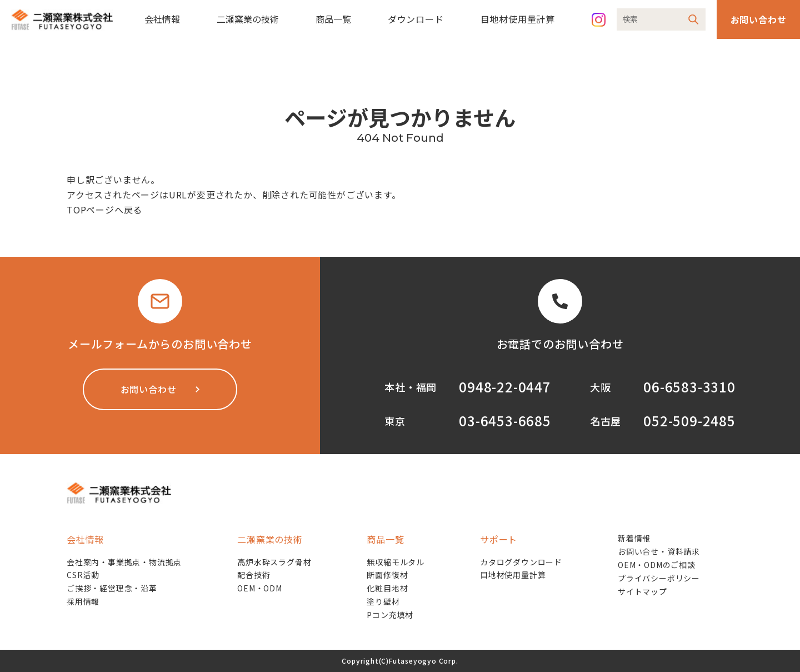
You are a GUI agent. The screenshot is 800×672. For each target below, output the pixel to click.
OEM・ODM (260, 588)
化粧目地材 (387, 588)
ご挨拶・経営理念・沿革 (112, 588)
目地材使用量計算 (518, 19)
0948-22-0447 (505, 387)
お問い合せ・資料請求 (659, 551)
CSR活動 (83, 575)
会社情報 (162, 19)
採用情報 (83, 601)
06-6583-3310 (689, 387)
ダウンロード (416, 19)
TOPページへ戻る (104, 210)
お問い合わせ (759, 19)
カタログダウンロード (521, 562)
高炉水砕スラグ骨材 (274, 562)
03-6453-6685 (505, 420)
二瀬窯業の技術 (248, 19)
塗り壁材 (383, 601)
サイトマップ (642, 591)
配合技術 (254, 575)
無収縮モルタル (396, 562)
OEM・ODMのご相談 (657, 565)
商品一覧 (333, 19)
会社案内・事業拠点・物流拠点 (124, 562)
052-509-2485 (689, 420)
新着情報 (634, 538)
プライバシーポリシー (659, 578)
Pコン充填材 (390, 615)
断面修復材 (387, 575)
